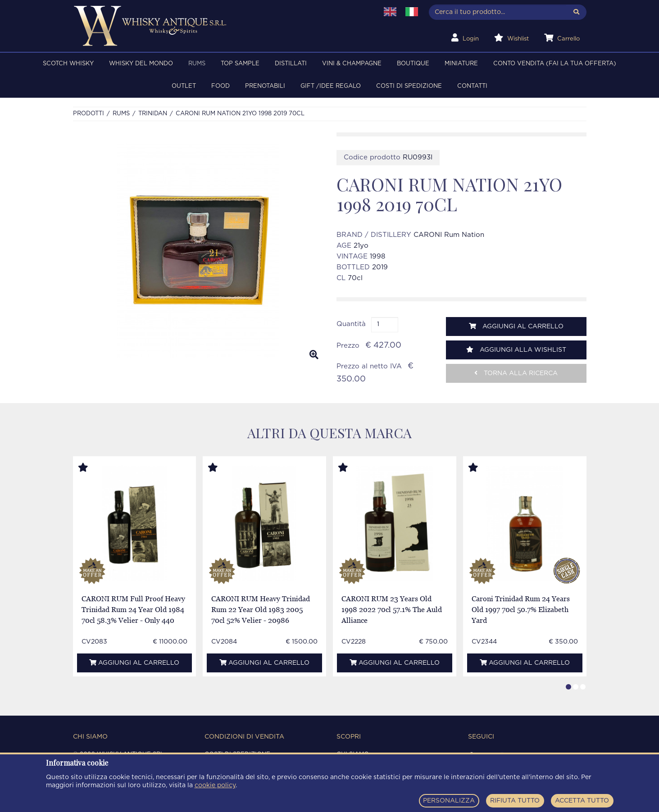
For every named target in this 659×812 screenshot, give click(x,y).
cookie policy (215, 785)
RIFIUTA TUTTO (515, 801)
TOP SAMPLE (240, 64)
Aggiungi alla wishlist (516, 350)
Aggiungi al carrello (516, 326)
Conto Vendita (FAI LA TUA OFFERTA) (555, 64)
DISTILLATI (291, 64)
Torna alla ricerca (516, 373)
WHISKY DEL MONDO (141, 64)
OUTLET (184, 86)
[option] (198, 249)
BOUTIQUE (413, 64)
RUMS (197, 64)
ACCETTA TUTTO (582, 801)
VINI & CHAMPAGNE (352, 64)
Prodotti (89, 114)
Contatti (472, 86)
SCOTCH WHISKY (68, 64)
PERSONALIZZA (449, 801)
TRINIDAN (153, 114)
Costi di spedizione (409, 86)
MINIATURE (461, 64)
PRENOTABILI (265, 86)
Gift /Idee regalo (331, 86)
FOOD (220, 86)
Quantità (351, 324)
